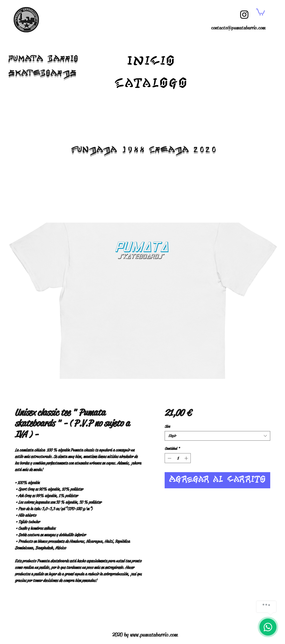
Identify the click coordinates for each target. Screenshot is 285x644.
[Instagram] (244, 15)
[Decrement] (169, 458)
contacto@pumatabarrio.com (238, 28)
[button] (260, 12)
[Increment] (187, 458)
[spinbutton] (178, 458)
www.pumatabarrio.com (154, 635)
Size (167, 426)
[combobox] (217, 436)
